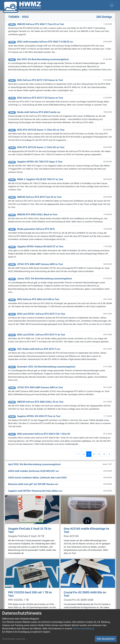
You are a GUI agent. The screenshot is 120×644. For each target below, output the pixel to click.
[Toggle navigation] (112, 5)
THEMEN (14, 17)
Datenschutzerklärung (83, 629)
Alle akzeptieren (106, 639)
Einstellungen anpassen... (15, 639)
